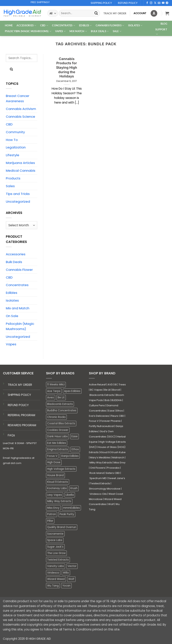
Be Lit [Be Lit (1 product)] (61, 397)
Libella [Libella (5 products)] (70, 495)
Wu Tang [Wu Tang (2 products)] (53, 586)
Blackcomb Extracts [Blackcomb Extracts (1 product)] (60, 404)
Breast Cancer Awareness (18, 98)
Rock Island (97, 473)
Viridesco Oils (98, 494)
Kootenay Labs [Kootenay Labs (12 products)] (57, 488)
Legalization (16, 147)
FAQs (11, 435)
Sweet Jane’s (117, 478)
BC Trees (120, 385)
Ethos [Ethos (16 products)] (75, 449)
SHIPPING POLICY (19, 395)
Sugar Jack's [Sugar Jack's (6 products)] (55, 547)
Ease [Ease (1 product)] (75, 436)
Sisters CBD (113, 473)
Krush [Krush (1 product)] (74, 488)
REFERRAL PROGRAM (21, 415)
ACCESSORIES (26, 25)
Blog (164, 24)
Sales (10, 186)
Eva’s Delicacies (99, 416)
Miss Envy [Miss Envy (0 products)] (53, 508)
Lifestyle (13, 155)
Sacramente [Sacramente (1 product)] (55, 534)
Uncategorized (18, 202)
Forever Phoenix (110, 421)
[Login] (154, 13)
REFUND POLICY (18, 405)
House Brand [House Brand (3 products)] (55, 475)
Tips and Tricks (18, 194)
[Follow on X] (155, 3)
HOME (9, 25)
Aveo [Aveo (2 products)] (51, 397)
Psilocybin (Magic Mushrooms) (20, 326)
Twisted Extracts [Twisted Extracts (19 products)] (58, 560)
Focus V (94, 421)
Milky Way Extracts (101, 463)
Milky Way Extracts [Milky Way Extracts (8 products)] (59, 501)
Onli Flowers (98, 468)
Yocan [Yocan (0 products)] (66, 586)
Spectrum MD (98, 478)
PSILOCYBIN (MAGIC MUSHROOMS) (28, 31)
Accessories (16, 254)
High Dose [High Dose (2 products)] (54, 462)
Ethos (119, 411)
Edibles (12, 293)
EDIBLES (85, 25)
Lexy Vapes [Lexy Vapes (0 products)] (55, 495)
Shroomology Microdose (105, 489)
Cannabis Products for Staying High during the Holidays (67, 67)
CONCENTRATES (64, 25)
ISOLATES (135, 25)
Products (13, 178)
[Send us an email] (159, 3)
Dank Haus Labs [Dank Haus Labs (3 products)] (57, 436)
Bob (107, 400)
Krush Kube (119, 452)
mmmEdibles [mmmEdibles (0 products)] (71, 508)
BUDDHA (117, 400)
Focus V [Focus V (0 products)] (52, 456)
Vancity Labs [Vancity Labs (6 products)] (56, 566)
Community (15, 132)
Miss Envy (120, 463)
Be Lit (107, 390)
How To (12, 140)
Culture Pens (97, 405)
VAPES (60, 31)
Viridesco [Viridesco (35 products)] (53, 573)
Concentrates (17, 285)
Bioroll (116, 390)
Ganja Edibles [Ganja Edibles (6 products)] (70, 456)
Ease (111, 411)
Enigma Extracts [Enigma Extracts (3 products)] (58, 449)
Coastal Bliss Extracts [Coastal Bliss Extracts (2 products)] (61, 423)
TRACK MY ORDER (20, 385)
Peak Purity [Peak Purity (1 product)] (67, 514)
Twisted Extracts (100, 483)
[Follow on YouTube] (163, 3)
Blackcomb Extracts (102, 395)
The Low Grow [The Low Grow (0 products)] (56, 553)
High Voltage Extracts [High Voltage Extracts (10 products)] (61, 469)
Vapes (11, 344)
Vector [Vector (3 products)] (72, 566)
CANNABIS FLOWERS (110, 25)
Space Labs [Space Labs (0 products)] (55, 540)
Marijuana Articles (20, 163)
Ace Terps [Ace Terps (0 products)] (54, 391)
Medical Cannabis (21, 171)
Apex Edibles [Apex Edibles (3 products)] (72, 391)
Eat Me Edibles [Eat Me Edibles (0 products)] (57, 443)
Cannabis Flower (19, 270)
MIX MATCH (78, 31)
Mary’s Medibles (100, 457)
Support (161, 32)
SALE (117, 31)
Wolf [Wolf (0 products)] (71, 579)
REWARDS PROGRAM (22, 425)
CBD (44, 25)
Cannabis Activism (21, 109)
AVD (110, 385)
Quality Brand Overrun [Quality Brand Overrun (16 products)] (62, 527)
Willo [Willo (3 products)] (66, 573)
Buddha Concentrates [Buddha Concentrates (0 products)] (62, 410)
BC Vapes (96, 390)
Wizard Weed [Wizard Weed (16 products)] (56, 579)
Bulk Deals (100, 31)
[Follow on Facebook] (147, 3)
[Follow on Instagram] (151, 3)
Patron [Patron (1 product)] (52, 514)
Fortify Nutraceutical (101, 426)
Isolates (12, 300)
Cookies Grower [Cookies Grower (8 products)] (58, 430)
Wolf (111, 504)
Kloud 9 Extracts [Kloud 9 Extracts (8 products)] (58, 482)
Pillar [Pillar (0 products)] (50, 521)
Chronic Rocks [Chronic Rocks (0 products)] (56, 417)
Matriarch (118, 457)
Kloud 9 (105, 452)
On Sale (12, 316)
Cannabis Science (20, 117)
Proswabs (113, 468)
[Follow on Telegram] (167, 3)
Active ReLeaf (97, 385)
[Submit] (96, 13)
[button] (167, 13)
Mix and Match (18, 308)
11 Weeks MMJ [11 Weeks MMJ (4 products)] (56, 385)
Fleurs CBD (117, 416)
